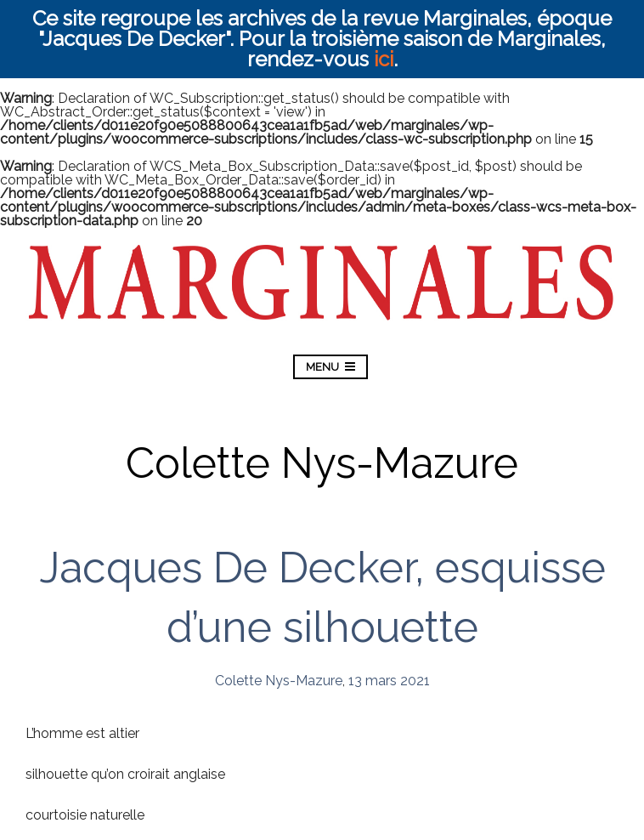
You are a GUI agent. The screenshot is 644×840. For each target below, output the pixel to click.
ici (384, 59)
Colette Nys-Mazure (279, 681)
